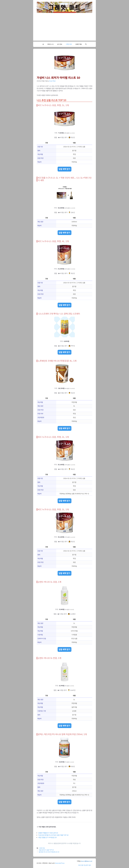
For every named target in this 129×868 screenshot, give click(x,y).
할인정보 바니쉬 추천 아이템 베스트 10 (49, 852)
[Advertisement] (64, 28)
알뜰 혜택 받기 (64, 169)
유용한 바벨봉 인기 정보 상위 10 (48, 833)
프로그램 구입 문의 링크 (85, 865)
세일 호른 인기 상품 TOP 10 (46, 850)
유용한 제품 (79, 44)
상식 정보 (60, 44)
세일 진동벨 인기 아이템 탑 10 (47, 837)
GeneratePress (60, 863)
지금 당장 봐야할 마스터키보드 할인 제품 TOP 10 (53, 835)
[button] (86, 44)
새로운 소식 (50, 44)
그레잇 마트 (69, 44)
